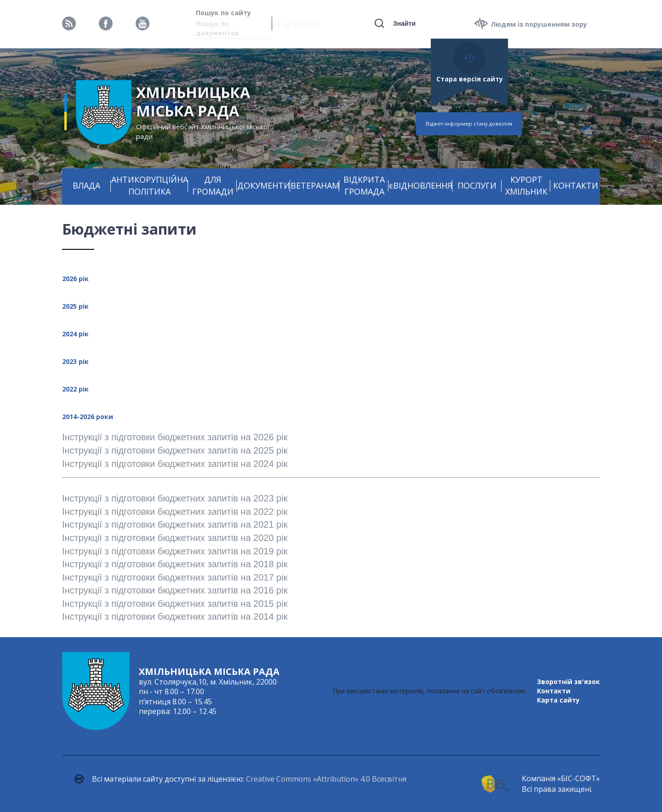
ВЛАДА (86, 185)
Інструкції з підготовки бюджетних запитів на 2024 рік (175, 464)
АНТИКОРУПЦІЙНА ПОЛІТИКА (150, 185)
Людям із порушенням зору (539, 24)
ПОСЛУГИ (477, 185)
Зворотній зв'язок (568, 682)
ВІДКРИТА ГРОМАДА (364, 185)
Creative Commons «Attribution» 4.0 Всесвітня (326, 779)
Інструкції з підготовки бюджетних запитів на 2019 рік (176, 551)
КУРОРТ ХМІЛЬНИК (526, 185)
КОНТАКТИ (576, 185)
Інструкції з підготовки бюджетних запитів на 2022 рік (175, 512)
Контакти (554, 691)
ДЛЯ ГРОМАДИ (213, 185)
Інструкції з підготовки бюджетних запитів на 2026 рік (176, 437)
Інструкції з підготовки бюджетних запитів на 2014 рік (175, 616)
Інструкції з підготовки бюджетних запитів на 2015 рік (175, 604)
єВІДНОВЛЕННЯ (421, 185)
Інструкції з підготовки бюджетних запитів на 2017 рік (175, 577)
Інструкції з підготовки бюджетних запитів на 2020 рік (175, 538)
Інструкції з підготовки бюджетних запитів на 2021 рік (175, 524)
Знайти (404, 23)
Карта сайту (558, 700)
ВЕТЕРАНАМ (315, 185)
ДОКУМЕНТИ (264, 185)
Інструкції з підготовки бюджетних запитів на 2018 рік (175, 564)
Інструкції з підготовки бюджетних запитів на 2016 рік (175, 590)
